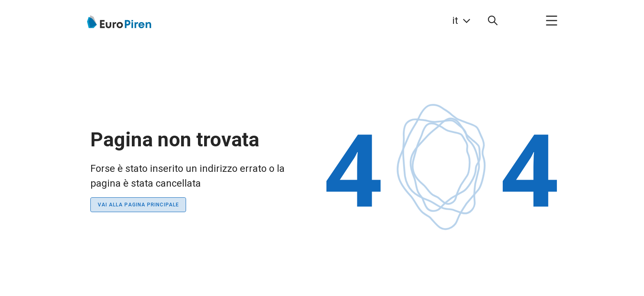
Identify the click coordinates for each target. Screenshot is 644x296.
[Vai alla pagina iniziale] (118, 22)
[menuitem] (493, 21)
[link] (461, 21)
